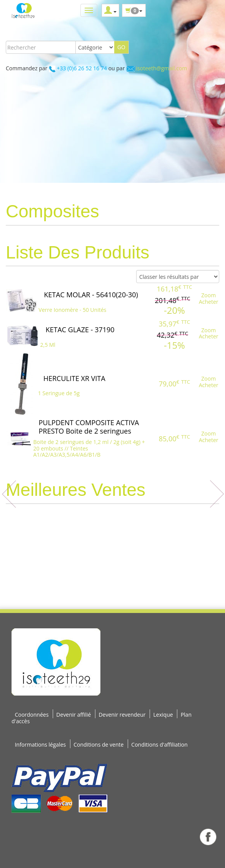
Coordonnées (32, 715)
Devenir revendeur (122, 715)
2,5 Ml (48, 345)
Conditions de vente (98, 745)
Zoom (208, 295)
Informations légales (40, 745)
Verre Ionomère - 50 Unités (72, 310)
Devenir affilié (73, 715)
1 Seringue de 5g (59, 393)
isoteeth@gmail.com (162, 68)
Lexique (163, 715)
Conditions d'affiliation (159, 745)
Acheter (209, 302)
